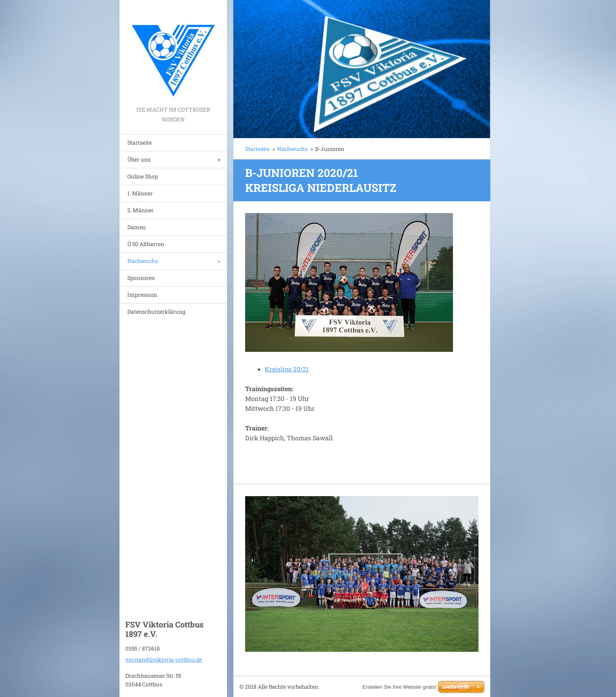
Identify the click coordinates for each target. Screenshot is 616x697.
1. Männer (140, 193)
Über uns (139, 159)
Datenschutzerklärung (156, 312)
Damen (137, 227)
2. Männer (140, 210)
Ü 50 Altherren (146, 244)
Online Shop (143, 176)
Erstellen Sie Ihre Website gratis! (400, 687)
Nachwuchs (143, 261)
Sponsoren (141, 278)
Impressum (142, 295)
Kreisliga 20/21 (287, 369)
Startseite (139, 143)
